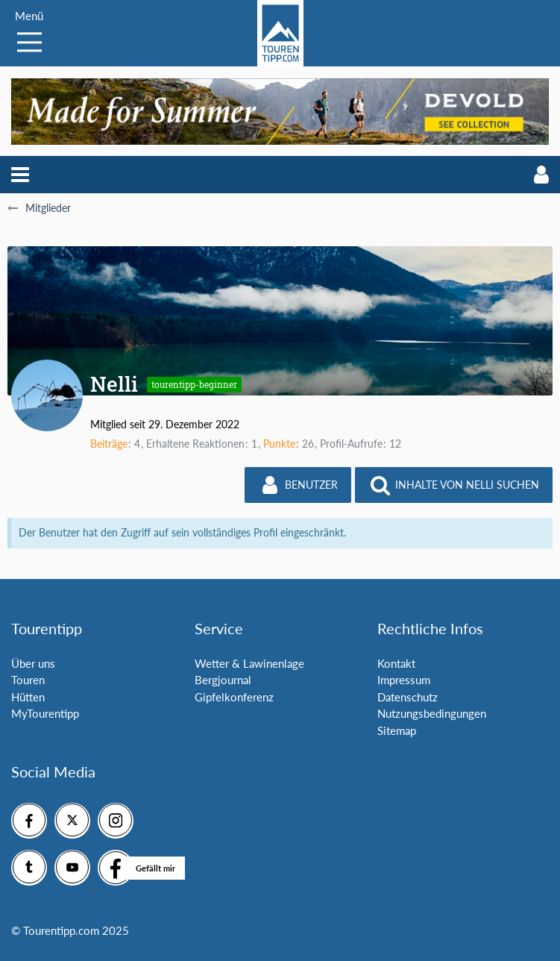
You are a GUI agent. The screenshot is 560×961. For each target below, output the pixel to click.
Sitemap (397, 730)
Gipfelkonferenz (234, 697)
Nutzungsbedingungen (432, 713)
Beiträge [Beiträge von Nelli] (109, 444)
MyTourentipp (45, 713)
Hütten (28, 697)
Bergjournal (223, 680)
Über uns (33, 663)
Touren (28, 680)
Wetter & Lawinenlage (249, 663)
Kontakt (396, 663)
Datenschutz (408, 697)
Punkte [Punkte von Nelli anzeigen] (279, 444)
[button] (20, 175)
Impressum (404, 680)
